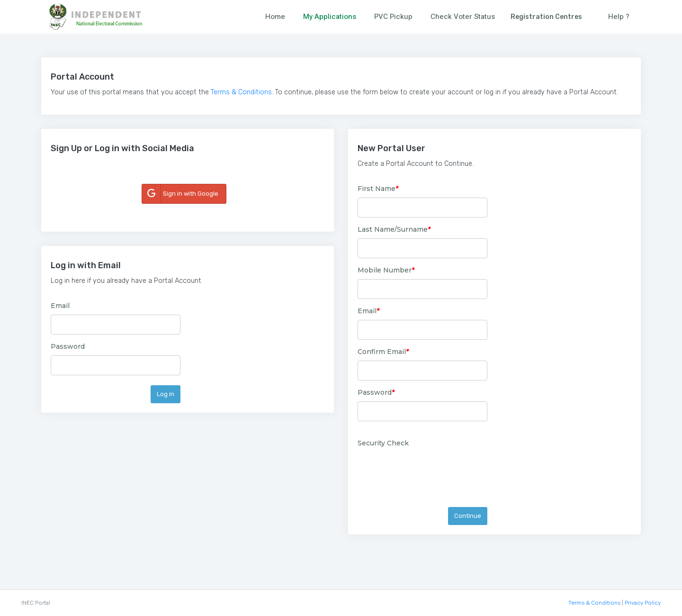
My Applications (330, 17)
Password (68, 346)
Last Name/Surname (394, 229)
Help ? (619, 17)
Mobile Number (386, 270)
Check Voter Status (463, 17)
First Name (378, 189)
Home (275, 17)
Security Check (383, 443)
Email (60, 306)
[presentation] (430, 471)
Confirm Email (383, 352)
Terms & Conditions (241, 92)
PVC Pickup (393, 17)
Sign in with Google (180, 194)
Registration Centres (546, 17)
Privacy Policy (643, 603)
